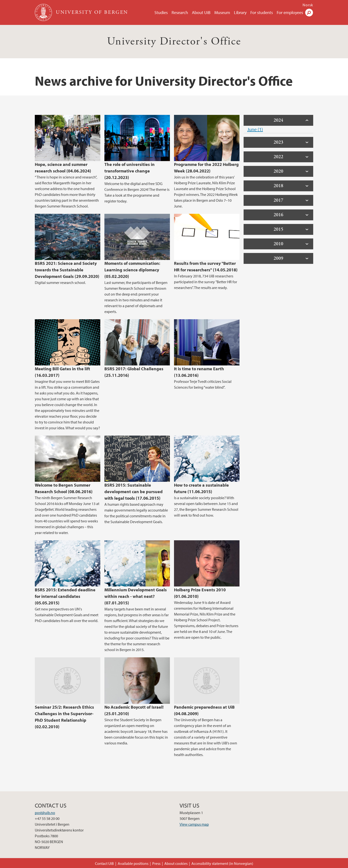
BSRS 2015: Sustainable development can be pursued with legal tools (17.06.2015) (134, 492)
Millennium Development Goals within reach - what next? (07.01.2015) (136, 596)
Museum (222, 12)
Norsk (308, 5)
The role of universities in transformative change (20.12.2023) (130, 171)
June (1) (255, 129)
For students (262, 12)
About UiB (201, 12)
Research (180, 12)
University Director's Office (174, 41)
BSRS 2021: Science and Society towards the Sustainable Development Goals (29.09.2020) (67, 270)
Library (240, 12)
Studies (161, 12)
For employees (290, 12)
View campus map (194, 824)
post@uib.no (45, 813)
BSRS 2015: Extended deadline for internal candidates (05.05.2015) (65, 596)
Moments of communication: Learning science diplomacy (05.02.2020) (132, 270)
